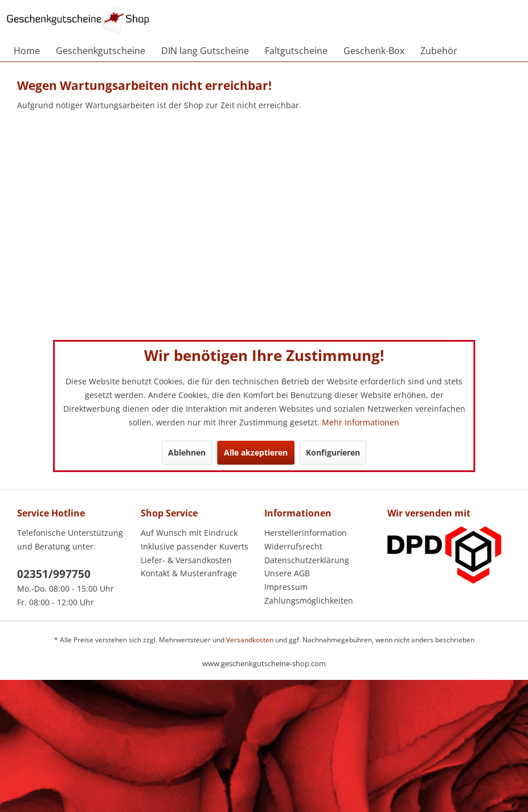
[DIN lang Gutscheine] (205, 51)
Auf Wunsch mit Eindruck (189, 533)
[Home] (27, 51)
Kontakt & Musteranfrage (189, 573)
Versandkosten (250, 640)
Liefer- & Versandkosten (186, 560)
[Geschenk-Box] (374, 51)
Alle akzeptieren (256, 452)
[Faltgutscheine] (296, 51)
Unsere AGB (287, 573)
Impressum (286, 587)
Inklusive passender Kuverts (195, 546)
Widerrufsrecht (293, 546)
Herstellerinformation (306, 533)
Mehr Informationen (361, 422)
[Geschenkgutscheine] (101, 51)
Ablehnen (187, 452)
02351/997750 (54, 574)
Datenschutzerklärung (307, 560)
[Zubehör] (439, 51)
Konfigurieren (333, 452)
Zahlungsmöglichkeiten (309, 600)
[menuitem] (27, 51)
